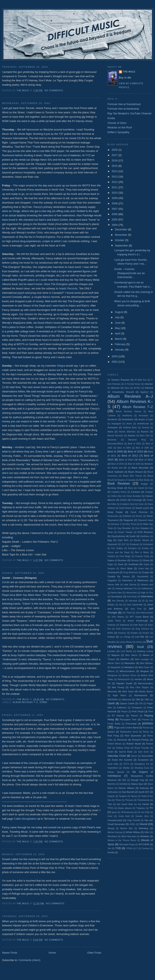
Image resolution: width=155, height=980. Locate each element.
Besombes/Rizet (115, 444)
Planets (134, 716)
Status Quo (137, 784)
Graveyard (113, 572)
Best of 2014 (126, 460)
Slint (124, 780)
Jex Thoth (127, 613)
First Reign (125, 556)
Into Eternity (118, 601)
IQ (143, 601)
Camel (141, 488)
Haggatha (112, 581)
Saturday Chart (117, 756)
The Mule (129, 72)
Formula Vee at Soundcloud (124, 104)
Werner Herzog (115, 832)
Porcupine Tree (128, 719)
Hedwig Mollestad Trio (126, 589)
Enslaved (134, 544)
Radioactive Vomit (129, 732)
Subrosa (144, 788)
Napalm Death (124, 683)
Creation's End (127, 504)
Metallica (129, 667)
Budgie (144, 484)
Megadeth (116, 667)
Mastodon (130, 663)
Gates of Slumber (117, 560)
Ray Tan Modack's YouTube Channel (129, 113)
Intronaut (133, 601)
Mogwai (144, 671)
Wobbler (145, 836)
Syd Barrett (128, 792)
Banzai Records (115, 436)
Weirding (143, 828)
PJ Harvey (118, 715)
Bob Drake (144, 480)
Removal (122, 740)
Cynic (141, 504)
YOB (118, 848)
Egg (110, 540)
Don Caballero (142, 528)
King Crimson (142, 629)
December (122, 229)
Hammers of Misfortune (135, 580)
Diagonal (128, 520)
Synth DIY (144, 792)
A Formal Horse (133, 384)
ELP (124, 544)
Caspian (149, 492)
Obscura (126, 699)
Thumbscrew (143, 800)
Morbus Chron (129, 675)
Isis (121, 605)
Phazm (124, 712)
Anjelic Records (68, 288)
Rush (110, 752)
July (118, 317)
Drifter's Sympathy (118, 132)
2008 (115, 203)
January (120, 350)
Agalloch (144, 392)
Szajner (111, 796)
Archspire (113, 427)
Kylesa (111, 637)
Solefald (123, 784)
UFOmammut (127, 812)
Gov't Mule (126, 568)
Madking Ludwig (145, 651)
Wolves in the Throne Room (122, 840)
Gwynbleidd (143, 577)
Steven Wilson (126, 788)
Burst (131, 488)
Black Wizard (135, 472)
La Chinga (125, 637)
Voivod (143, 824)
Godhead (133, 564)
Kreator (134, 633)
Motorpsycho (124, 679)
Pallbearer (122, 708)
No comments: (55, 91)
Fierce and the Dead (118, 552)
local (141, 647)
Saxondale (147, 756)
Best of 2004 (124, 448)
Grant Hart (144, 569)
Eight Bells (123, 540)
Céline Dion (116, 496)
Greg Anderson (131, 572)
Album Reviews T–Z (25, 702)
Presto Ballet (114, 724)
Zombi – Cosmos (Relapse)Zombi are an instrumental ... (129, 273)
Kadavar (111, 625)
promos (148, 723)
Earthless (145, 536)
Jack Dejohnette (135, 605)
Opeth (111, 703)
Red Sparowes (133, 736)
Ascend (146, 428)
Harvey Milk (113, 585)
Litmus (139, 642)
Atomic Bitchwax (127, 432)
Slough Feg (137, 780)
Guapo (146, 572)
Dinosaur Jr (116, 524)
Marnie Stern (114, 663)
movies (138, 679)
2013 (115, 177)
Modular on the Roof (120, 127)
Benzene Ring (137, 440)
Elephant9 (112, 544)
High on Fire (147, 593)
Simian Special (116, 772)
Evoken (146, 548)
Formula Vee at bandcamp (123, 109)
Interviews (147, 596)
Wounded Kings (127, 844)
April (118, 333)
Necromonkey (145, 683)
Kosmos (122, 633)
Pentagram (137, 708)
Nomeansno (141, 695)
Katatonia (124, 625)
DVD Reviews (145, 532)
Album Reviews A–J (130, 396)
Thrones (129, 800)
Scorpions (143, 760)
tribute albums (125, 808)
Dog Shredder (124, 528)
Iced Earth (132, 597)
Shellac (126, 768)
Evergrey (132, 548)
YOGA (129, 848)
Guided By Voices (119, 576)
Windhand (112, 836)
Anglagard (116, 424)
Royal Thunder (142, 748)
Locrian (111, 651)
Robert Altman (114, 744)
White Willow (133, 832)
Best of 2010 (135, 452)
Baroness (112, 440)
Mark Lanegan (142, 659)
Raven (146, 732)
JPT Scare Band (139, 617)
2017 (115, 155)
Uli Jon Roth (144, 812)
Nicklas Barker (146, 692)
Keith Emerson (123, 629)
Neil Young (118, 687)
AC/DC (137, 388)
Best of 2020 (134, 464)
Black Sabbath (115, 472)
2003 (115, 356)
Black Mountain (140, 468)
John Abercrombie (144, 613)
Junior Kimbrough (138, 621)
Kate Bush (138, 625)
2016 (115, 160)
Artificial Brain (130, 428)
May (118, 328)
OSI (141, 704)
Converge (137, 500)
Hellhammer (147, 589)
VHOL (132, 824)
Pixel (151, 712)
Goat (121, 564)
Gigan (110, 564)
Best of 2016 (117, 464)
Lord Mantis (126, 651)
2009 (115, 198)
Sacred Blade (126, 752)
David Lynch (142, 508)
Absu (127, 388)
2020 (115, 150)
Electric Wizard (141, 540)
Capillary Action (119, 492)
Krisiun (146, 633)
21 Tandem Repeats (119, 380)
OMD (147, 700)
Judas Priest (114, 621)
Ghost (146, 560)
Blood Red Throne (132, 476)
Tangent (123, 796)
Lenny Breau (126, 642)
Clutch (123, 500)
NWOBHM (112, 700)
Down (110, 532)
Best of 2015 (146, 460)
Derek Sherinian (139, 512)
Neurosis (112, 691)
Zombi (6, 582)
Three (118, 800)
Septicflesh (113, 768)
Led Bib (140, 637)
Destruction (113, 516)
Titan (110, 804)
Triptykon (141, 808)
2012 (115, 182)
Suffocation (113, 792)
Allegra (61, 366)
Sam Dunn (144, 752)
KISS (110, 633)
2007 (115, 209)
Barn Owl (145, 436)
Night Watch (119, 695)
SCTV (126, 764)
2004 (115, 225)
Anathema (127, 416)
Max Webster (147, 663)
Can (151, 488)
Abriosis (115, 388)
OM (138, 699)
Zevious (146, 848)
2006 (115, 214)
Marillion (125, 659)
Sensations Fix (142, 764)
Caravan (136, 492)
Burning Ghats (115, 488)
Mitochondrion (127, 671)
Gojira (146, 564)
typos (114, 812)
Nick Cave (128, 691)
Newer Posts (10, 953)
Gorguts (111, 569)
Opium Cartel (127, 703)
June (118, 323)
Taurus (134, 796)
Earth (133, 536)
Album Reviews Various (129, 411)
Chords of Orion (117, 123)
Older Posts (94, 953)
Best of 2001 (134, 444)
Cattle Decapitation (25, 819)
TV (151, 808)
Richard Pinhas (140, 740)
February (121, 344)
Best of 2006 (142, 448)
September (122, 246)
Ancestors (143, 416)
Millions (111, 671)
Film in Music (142, 552)
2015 (115, 166)
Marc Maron (131, 655)
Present (145, 720)
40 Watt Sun (140, 380)
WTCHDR (144, 844)
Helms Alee (116, 593)
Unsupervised (115, 820)
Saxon (134, 756)
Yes (109, 848)
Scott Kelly (113, 764)
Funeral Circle (142, 556)
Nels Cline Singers (139, 687)
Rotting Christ (123, 748)
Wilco (147, 832)
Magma (115, 655)
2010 (115, 193)
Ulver (110, 816)
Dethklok (127, 516)
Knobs (111, 118)
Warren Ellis (126, 828)
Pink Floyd (138, 711)
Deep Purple (115, 512)
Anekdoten (128, 419)
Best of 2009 (115, 452)
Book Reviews (119, 483)
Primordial (131, 724)
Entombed (148, 544)
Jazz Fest (136, 609)
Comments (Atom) (29, 960)
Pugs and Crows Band (126, 727)
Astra (110, 431)
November (122, 235)
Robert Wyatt (134, 744)
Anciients (112, 419)
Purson (146, 728)
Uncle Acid (124, 816)
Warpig (111, 828)
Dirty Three (131, 524)
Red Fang (113, 736)
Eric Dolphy (117, 548)
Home (52, 953)
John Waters (118, 617)
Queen (111, 732)
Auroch (145, 431)
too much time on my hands (133, 804)
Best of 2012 (130, 456)
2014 (115, 171)
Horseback (117, 596)
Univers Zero (142, 816)
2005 (115, 220)
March (119, 339)
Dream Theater (125, 532)
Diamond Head (146, 520)
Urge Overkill (134, 820)
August (119, 312)
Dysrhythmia (118, 536)
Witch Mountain (129, 836)
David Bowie (125, 508)
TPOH (110, 808)
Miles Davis (144, 667)
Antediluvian (143, 424)
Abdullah (149, 384)
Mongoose (113, 675)
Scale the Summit (122, 760)
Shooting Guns (142, 768)
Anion (129, 424)
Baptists (132, 436)
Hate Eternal (130, 585)
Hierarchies (132, 593)
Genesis (135, 560)
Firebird (111, 556)
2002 (115, 362)
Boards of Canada (126, 480)
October (120, 240)
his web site (83, 724)
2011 (115, 187)
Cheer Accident (134, 496)
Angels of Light (146, 420)
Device (139, 516)
